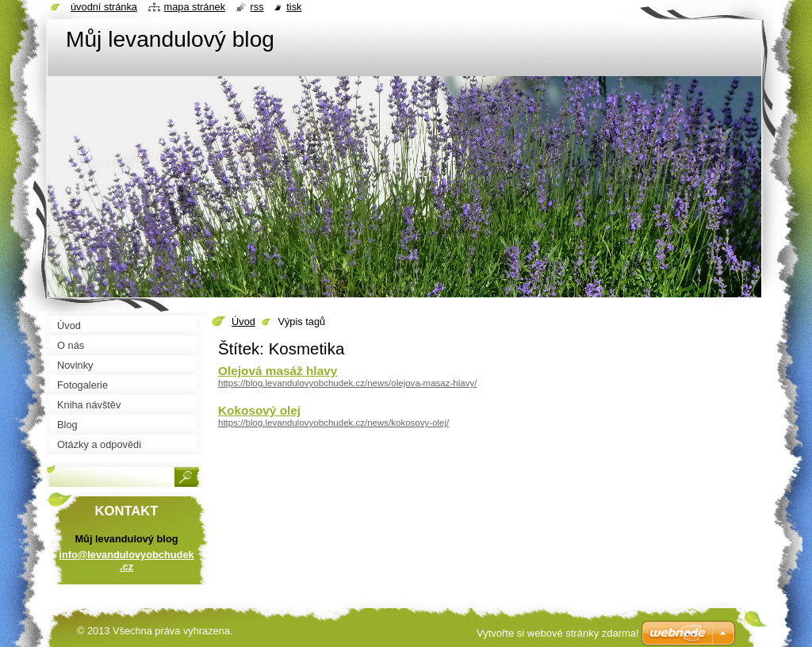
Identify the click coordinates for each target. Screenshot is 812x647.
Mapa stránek (195, 7)
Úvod (243, 322)
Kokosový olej (259, 410)
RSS (257, 7)
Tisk (294, 7)
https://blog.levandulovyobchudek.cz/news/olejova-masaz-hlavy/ (347, 383)
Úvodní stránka (104, 7)
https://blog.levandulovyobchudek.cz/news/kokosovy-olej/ (333, 423)
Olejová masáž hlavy (278, 371)
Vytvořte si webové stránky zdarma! (558, 633)
